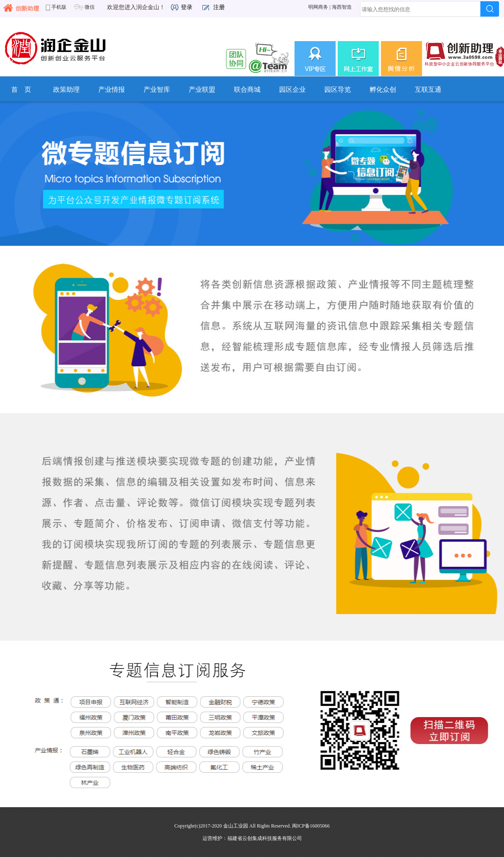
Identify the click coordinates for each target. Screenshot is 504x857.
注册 (219, 7)
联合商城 (247, 89)
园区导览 (338, 89)
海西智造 (342, 7)
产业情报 (112, 89)
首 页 (21, 89)
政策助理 (66, 89)
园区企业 (292, 89)
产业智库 (157, 89)
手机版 (56, 7)
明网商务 (318, 7)
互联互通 (428, 89)
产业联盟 (202, 89)
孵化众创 (383, 89)
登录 (187, 7)
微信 (84, 7)
